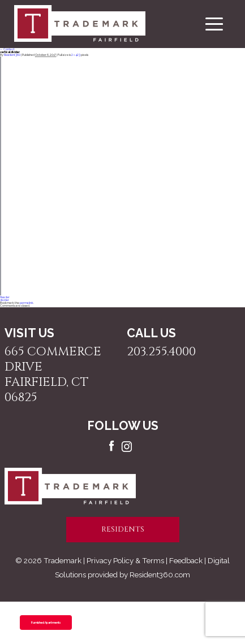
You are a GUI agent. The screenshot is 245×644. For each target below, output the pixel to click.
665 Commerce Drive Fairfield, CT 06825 (53, 375)
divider (5, 300)
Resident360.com (160, 575)
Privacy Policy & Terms (125, 560)
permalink (27, 303)
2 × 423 (76, 55)
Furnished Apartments (46, 623)
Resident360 (12, 55)
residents (123, 529)
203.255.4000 (161, 352)
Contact (7, 49)
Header (5, 297)
